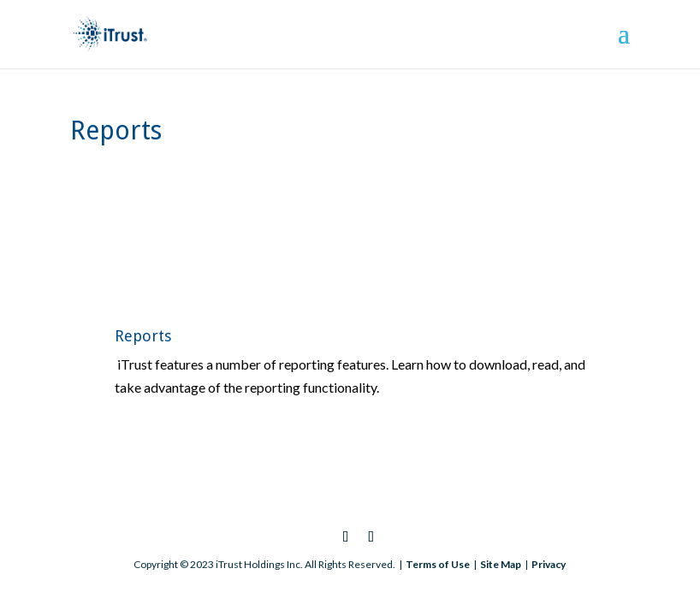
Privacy (549, 564)
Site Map (501, 564)
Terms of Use (438, 564)
